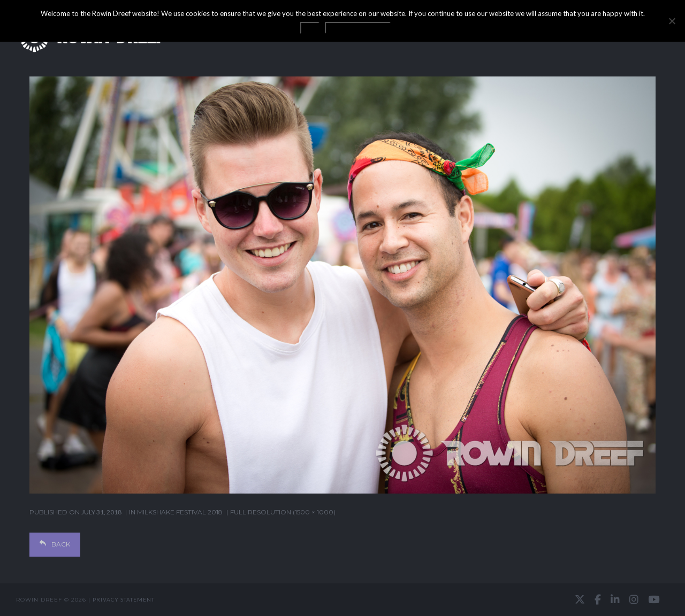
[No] (672, 21)
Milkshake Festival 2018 (180, 512)
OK (310, 28)
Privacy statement (124, 599)
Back (55, 544)
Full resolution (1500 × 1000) (283, 512)
